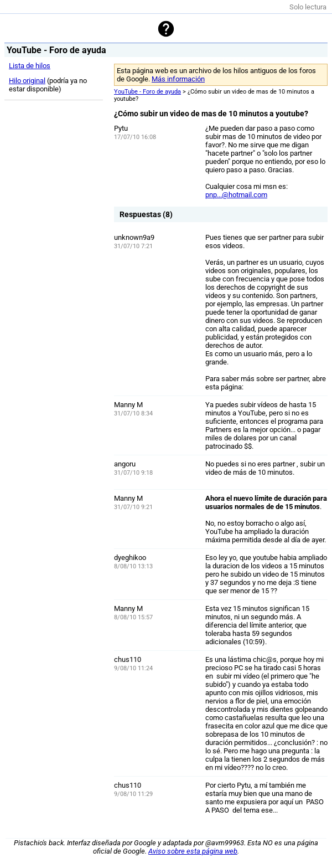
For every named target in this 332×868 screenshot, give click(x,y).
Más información (178, 79)
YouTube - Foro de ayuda (147, 92)
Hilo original (27, 81)
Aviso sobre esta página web (193, 851)
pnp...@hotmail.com (236, 195)
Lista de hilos (30, 66)
